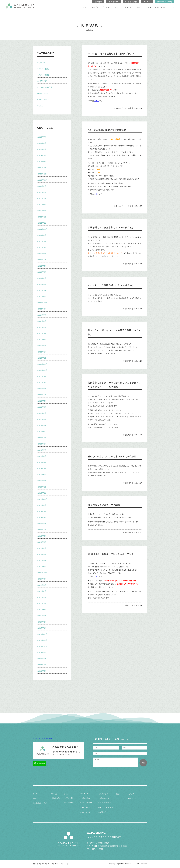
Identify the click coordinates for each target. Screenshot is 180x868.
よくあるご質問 (131, 2)
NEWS (147, 2)
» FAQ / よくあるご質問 (106, 807)
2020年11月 (43, 364)
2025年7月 (42, 137)
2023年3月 (42, 205)
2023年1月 (42, 211)
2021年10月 (43, 303)
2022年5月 (42, 260)
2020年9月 (42, 376)
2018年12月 (43, 487)
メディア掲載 (44, 75)
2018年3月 (42, 542)
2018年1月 (42, 554)
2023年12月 (43, 174)
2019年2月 (42, 475)
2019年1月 (42, 481)
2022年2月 (42, 278)
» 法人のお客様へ (69, 803)
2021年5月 (42, 327)
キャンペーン (44, 99)
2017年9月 (42, 579)
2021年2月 (42, 346)
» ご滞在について (104, 798)
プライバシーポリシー (59, 864)
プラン (117, 7)
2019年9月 (42, 438)
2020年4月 (42, 401)
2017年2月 (42, 622)
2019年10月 (43, 432)
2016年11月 (43, 640)
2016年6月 (42, 671)
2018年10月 (43, 499)
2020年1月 (42, 419)
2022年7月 (42, 247)
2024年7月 (42, 149)
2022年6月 (42, 254)
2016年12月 (43, 634)
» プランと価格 (69, 798)
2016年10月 (43, 646)
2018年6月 (42, 524)
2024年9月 (42, 143)
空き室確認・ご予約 (40, 803)
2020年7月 (42, 382)
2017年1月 (42, 628)
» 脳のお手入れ (85, 807)
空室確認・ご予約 (165, 2)
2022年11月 (43, 223)
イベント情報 (44, 69)
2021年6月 (42, 321)
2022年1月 (42, 284)
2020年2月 (42, 413)
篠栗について (160, 7)
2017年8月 (42, 585)
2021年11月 (43, 297)
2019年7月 (42, 450)
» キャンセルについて (105, 803)
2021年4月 (42, 333)
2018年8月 (42, 511)
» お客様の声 (102, 812)
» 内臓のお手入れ (86, 798)
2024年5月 (42, 162)
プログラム (107, 7)
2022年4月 (42, 266)
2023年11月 (43, 180)
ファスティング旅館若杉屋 (42, 738)
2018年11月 (43, 493)
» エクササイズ (85, 812)
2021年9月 (42, 309)
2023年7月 (42, 186)
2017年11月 (43, 567)
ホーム (84, 7)
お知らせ (42, 63)
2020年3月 (42, 407)
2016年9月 (42, 653)
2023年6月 (42, 192)
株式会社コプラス (43, 864)
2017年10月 (43, 573)
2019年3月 (42, 468)
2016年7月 (42, 665)
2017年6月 (42, 597)
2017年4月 (42, 610)
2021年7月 (42, 315)
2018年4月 (42, 536)
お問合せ (98, 2)
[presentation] (111, 772)
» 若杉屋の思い (56, 798)
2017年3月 (42, 616)
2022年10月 (43, 229)
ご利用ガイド (129, 7)
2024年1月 (42, 168)
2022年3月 (42, 272)
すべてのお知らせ (45, 87)
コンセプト (94, 7)
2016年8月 (42, 659)
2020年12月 (43, 358)
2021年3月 (42, 340)
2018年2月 (42, 548)
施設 (139, 7)
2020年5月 (42, 395)
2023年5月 (42, 198)
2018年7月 (42, 518)
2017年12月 (43, 561)
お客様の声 (113, 2)
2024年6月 (42, 155)
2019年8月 (42, 444)
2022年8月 (42, 241)
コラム (172, 7)
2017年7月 (42, 591)
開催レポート (44, 93)
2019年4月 (42, 462)
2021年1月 (42, 352)
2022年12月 (43, 217)
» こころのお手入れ (86, 803)
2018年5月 (42, 530)
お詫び (41, 106)
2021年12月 (43, 290)
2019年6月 (42, 456)
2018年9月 (42, 505)
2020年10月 (43, 370)
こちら (97, 101)
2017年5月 (42, 603)
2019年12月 (43, 426)
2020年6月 (42, 389)
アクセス (148, 7)
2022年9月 (42, 235)
